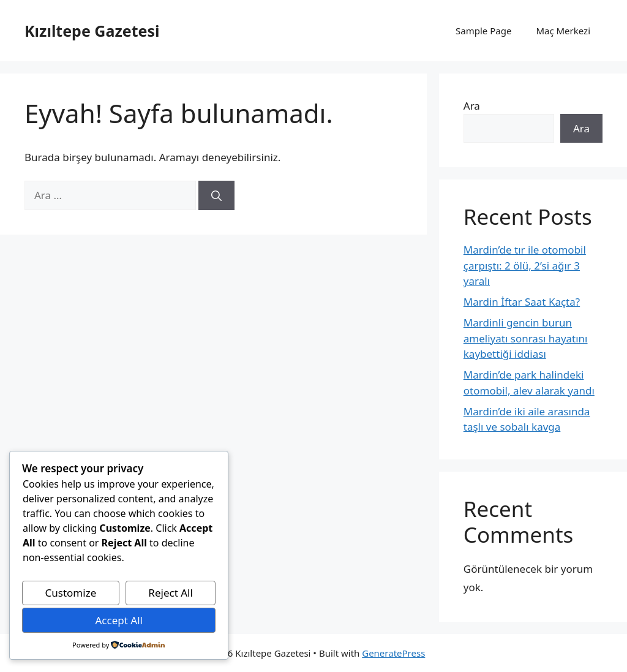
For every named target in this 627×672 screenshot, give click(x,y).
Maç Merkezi (563, 31)
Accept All (118, 620)
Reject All (171, 593)
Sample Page (483, 31)
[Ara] (216, 195)
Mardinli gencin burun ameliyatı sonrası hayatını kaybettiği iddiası (526, 338)
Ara (472, 106)
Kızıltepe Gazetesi (92, 31)
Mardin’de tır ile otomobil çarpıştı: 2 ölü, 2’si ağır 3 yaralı (525, 265)
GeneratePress (393, 653)
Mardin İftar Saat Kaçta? (522, 302)
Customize (71, 593)
